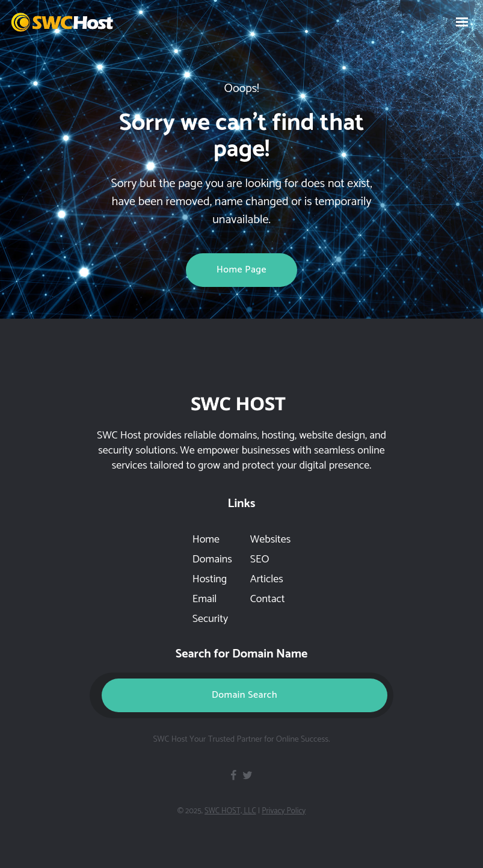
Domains (212, 559)
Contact (268, 599)
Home (206, 540)
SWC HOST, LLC (230, 811)
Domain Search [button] (245, 695)
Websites (270, 540)
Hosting (210, 579)
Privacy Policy (284, 811)
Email (205, 599)
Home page (241, 270)
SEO (260, 559)
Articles (267, 579)
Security (210, 619)
